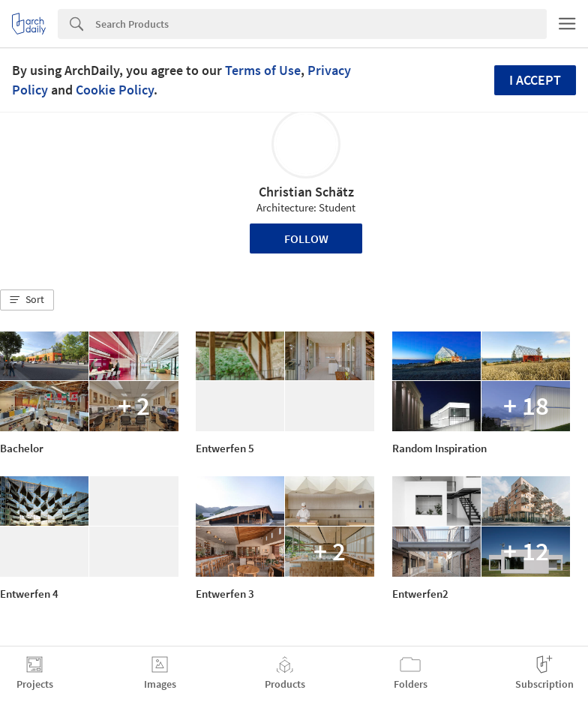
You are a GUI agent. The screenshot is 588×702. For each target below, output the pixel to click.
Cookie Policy (115, 90)
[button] (27, 300)
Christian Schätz (306, 192)
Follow (306, 238)
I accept (535, 80)
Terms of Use (263, 70)
